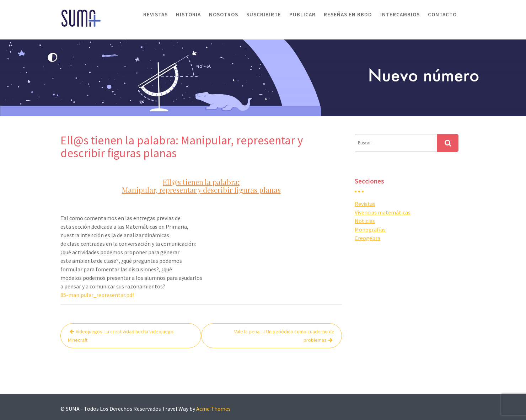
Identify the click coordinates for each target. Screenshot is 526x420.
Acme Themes (213, 409)
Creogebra (367, 238)
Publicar (302, 14)
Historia (188, 14)
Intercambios (400, 14)
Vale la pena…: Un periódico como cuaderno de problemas (284, 336)
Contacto (442, 14)
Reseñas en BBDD (348, 14)
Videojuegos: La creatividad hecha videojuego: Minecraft (121, 336)
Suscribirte (264, 14)
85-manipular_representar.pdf (97, 295)
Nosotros (224, 14)
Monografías (370, 229)
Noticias (365, 221)
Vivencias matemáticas (383, 212)
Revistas (155, 14)
